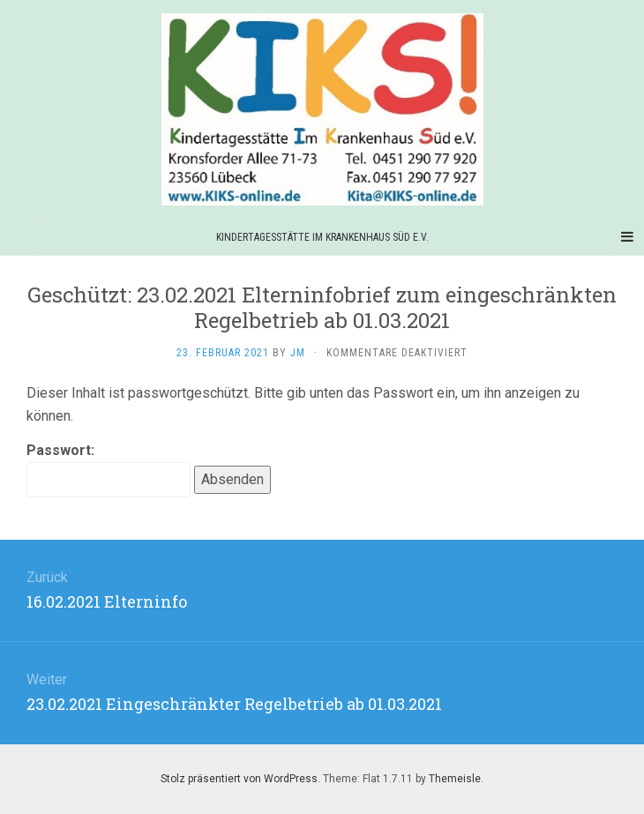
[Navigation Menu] (626, 237)
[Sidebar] (18, 237)
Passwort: (109, 470)
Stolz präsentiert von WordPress (239, 779)
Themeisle (455, 779)
